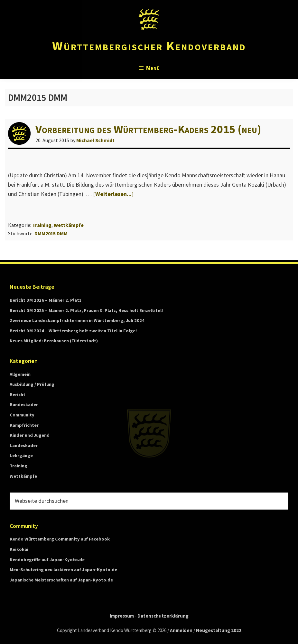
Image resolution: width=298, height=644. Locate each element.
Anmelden (181, 630)
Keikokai (19, 549)
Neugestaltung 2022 (219, 630)
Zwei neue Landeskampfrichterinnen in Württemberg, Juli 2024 (77, 320)
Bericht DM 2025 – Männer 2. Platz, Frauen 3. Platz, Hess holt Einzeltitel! (86, 310)
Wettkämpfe (69, 225)
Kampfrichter (24, 425)
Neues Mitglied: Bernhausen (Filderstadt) (54, 341)
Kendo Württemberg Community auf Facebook (60, 539)
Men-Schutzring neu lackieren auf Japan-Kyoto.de (63, 570)
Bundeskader (24, 405)
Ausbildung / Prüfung (32, 384)
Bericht (18, 395)
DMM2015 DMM (51, 233)
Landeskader (24, 445)
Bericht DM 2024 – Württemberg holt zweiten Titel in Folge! (73, 331)
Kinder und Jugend (30, 435)
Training (42, 225)
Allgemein (20, 374)
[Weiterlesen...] (113, 194)
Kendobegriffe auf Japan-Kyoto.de (47, 560)
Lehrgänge (21, 455)
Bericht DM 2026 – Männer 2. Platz (46, 300)
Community (22, 415)
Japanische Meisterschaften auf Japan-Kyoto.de (61, 580)
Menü (153, 68)
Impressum (122, 616)
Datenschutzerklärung (163, 616)
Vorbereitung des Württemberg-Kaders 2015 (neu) (148, 129)
